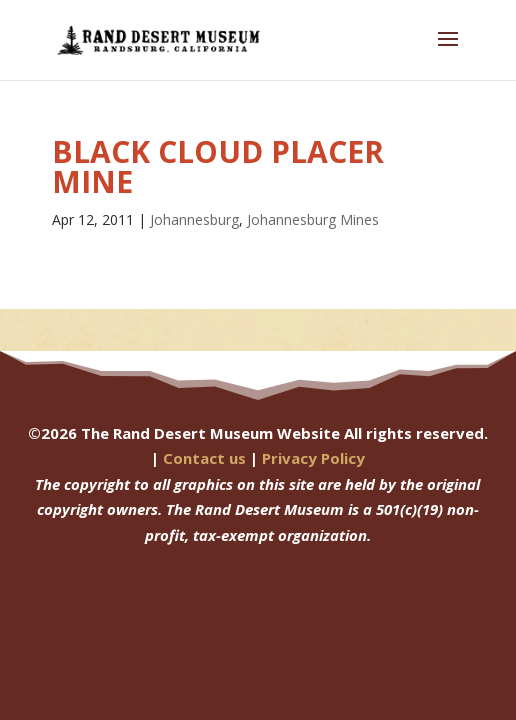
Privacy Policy (313, 458)
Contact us (204, 458)
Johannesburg (194, 219)
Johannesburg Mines (313, 219)
